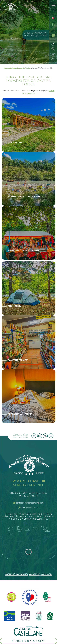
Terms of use (34, 575)
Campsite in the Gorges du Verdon (18, 68)
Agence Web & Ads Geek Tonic (17, 575)
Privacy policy (46, 575)
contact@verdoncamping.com (28, 503)
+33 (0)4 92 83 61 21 (29, 508)
